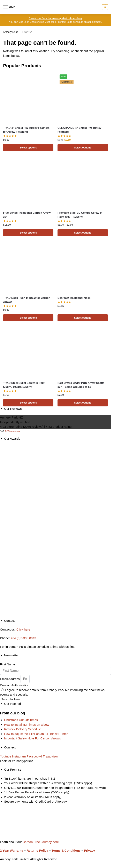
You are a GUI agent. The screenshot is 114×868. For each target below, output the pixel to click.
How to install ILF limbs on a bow (27, 725)
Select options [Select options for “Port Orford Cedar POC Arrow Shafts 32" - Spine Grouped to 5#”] (83, 403)
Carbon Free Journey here (40, 842)
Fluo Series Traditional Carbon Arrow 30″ (27, 215)
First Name (7, 664)
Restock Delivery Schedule (22, 729)
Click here (23, 629)
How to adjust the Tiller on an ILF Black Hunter (36, 734)
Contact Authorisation (15, 685)
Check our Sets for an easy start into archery (55, 18)
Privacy (89, 850)
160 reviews (12, 431)
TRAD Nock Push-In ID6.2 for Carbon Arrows (27, 300)
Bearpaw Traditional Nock (74, 298)
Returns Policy (37, 850)
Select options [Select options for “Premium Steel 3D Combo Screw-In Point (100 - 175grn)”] (83, 233)
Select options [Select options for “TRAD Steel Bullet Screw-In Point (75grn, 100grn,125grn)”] (28, 403)
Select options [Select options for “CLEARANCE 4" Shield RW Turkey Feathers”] (83, 148)
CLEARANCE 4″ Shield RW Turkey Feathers (79, 130)
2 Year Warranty (12, 850)
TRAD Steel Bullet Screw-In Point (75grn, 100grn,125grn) (24, 385)
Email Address (10, 679)
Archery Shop (11, 32)
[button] (104, 7)
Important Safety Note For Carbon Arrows (32, 738)
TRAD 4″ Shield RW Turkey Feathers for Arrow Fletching (26, 130)
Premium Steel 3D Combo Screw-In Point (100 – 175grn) (80, 215)
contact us (64, 22)
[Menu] (9, 7)
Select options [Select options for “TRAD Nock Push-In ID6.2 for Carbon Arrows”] (28, 318)
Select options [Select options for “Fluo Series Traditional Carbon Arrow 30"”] (28, 233)
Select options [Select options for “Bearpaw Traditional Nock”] (83, 318)
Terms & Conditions (66, 850)
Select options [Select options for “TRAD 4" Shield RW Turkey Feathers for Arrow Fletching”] (28, 148)
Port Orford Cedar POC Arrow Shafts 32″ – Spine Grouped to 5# (81, 385)
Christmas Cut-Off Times (21, 720)
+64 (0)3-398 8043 (23, 638)
